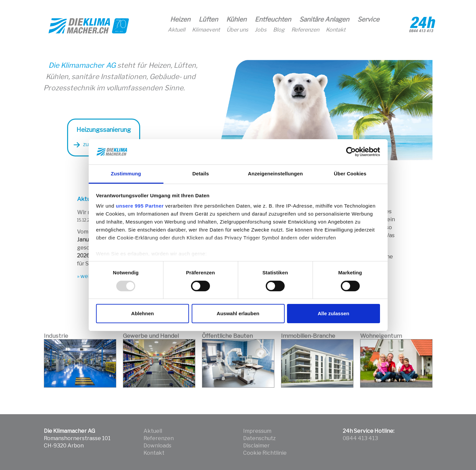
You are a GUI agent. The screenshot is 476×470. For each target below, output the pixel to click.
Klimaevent (206, 30)
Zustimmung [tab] (126, 174)
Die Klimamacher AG (83, 65)
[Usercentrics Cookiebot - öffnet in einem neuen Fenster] (351, 152)
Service (368, 19)
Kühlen (236, 19)
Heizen (180, 19)
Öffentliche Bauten (227, 336)
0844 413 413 (360, 438)
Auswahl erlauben (238, 313)
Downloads (157, 446)
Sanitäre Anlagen (324, 19)
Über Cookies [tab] (350, 174)
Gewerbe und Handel (151, 336)
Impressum (257, 431)
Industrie (56, 336)
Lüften (208, 19)
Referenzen (305, 30)
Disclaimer (256, 446)
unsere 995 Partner (140, 206)
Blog (279, 30)
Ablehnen (143, 313)
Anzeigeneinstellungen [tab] (275, 174)
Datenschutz (259, 438)
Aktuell (177, 30)
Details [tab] (201, 174)
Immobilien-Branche (308, 336)
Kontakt (336, 30)
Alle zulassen (333, 313)
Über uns (237, 30)
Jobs (261, 30)
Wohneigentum (381, 336)
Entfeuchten (273, 19)
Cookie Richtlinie (265, 453)
